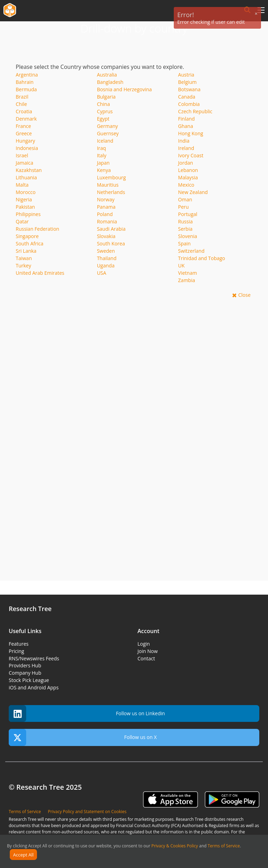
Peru (183, 207)
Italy (102, 155)
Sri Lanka (26, 251)
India (184, 141)
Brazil (22, 97)
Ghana (185, 126)
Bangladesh (110, 82)
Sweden (106, 251)
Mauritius (108, 185)
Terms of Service (224, 846)
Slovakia (106, 236)
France (23, 126)
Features (19, 644)
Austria (186, 75)
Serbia (185, 229)
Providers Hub (25, 665)
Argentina (27, 75)
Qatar (22, 221)
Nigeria (24, 199)
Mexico (186, 185)
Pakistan (25, 207)
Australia (107, 75)
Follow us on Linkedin (87, 714)
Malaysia (188, 177)
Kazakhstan (29, 170)
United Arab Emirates (40, 273)
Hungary (25, 141)
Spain (184, 243)
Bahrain (25, 82)
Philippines (28, 214)
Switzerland (191, 251)
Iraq (102, 148)
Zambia (187, 280)
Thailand (107, 258)
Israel (22, 155)
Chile (21, 104)
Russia (185, 221)
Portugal (188, 214)
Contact (146, 658)
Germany (107, 126)
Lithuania (26, 177)
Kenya (104, 170)
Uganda (106, 266)
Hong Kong (191, 133)
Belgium (187, 82)
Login (144, 644)
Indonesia (27, 148)
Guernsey (108, 133)
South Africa (29, 243)
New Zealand (193, 192)
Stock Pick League (29, 680)
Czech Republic (195, 111)
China (103, 104)
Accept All (24, 855)
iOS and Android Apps (34, 687)
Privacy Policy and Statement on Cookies (87, 812)
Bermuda (26, 89)
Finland (186, 119)
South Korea (111, 243)
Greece (24, 133)
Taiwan (24, 258)
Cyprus (105, 111)
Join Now (148, 651)
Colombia (189, 104)
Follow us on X (83, 737)
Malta (22, 185)
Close (244, 295)
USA (102, 273)
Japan (103, 163)
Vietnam (187, 273)
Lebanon (188, 170)
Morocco (26, 192)
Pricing (16, 651)
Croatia (24, 111)
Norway (106, 199)
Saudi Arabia (111, 229)
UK (181, 266)
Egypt (103, 119)
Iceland (105, 141)
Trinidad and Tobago (202, 258)
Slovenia (187, 236)
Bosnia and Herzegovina (125, 89)
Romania (107, 221)
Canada (187, 97)
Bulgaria (106, 97)
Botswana (189, 89)
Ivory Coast (191, 155)
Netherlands (111, 192)
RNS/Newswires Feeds (34, 658)
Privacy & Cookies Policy (175, 846)
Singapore (27, 236)
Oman (185, 199)
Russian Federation (38, 229)
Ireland (186, 148)
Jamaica (24, 163)
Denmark (26, 119)
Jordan (185, 163)
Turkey (23, 266)
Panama (106, 207)
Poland (105, 214)
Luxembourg (111, 177)
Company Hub (25, 673)
